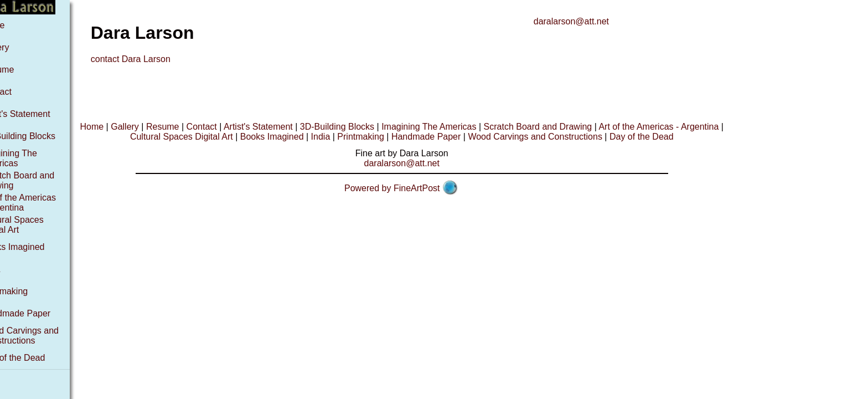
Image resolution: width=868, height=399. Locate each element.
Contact (21, 92)
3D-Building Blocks (43, 136)
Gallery (20, 47)
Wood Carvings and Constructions (44, 336)
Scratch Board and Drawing (562, 127)
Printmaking (29, 291)
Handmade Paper (40, 313)
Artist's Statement (40, 114)
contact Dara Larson (155, 59)
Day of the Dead (38, 358)
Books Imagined (37, 247)
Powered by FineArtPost (417, 188)
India (15, 269)
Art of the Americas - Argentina (43, 203)
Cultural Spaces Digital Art (37, 225)
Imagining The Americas (33, 158)
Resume (22, 70)
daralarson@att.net (596, 21)
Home (17, 25)
